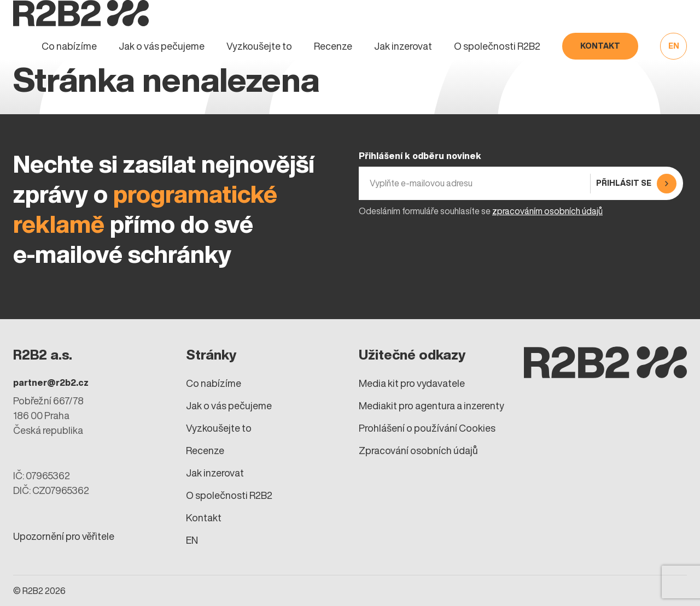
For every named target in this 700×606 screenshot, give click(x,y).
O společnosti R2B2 (497, 46)
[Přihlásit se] (635, 183)
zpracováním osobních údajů (547, 211)
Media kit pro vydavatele (412, 383)
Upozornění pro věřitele (64, 536)
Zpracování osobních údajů (418, 451)
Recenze (333, 46)
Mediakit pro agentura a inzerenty (431, 406)
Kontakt (600, 46)
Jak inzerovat (403, 46)
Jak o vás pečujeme (162, 46)
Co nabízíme (69, 46)
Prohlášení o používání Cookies (427, 428)
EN (674, 46)
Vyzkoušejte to (259, 46)
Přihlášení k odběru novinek (420, 156)
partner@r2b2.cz (51, 383)
